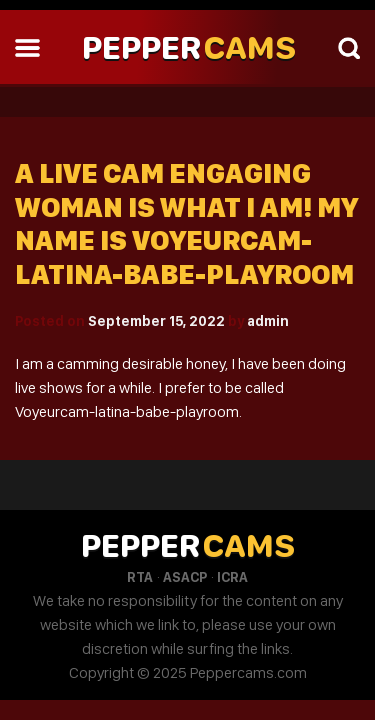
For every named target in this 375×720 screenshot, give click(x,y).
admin (268, 321)
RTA (140, 577)
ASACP (185, 577)
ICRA (232, 577)
